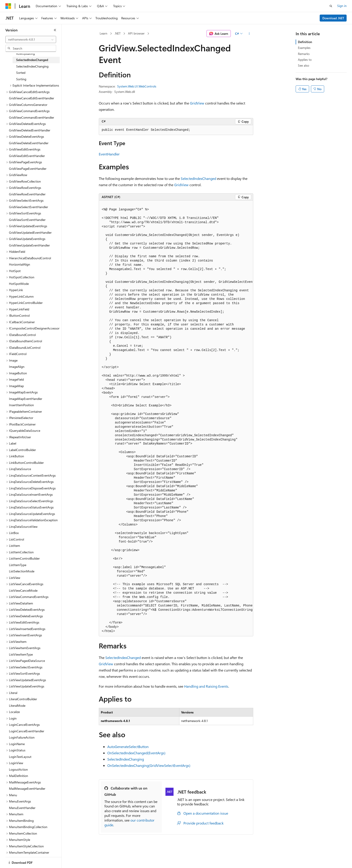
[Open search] (331, 6)
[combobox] (31, 39)
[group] (176, 418)
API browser (136, 33)
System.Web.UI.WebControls (137, 86)
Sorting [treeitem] (21, 79)
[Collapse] (55, 30)
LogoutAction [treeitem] (18, 769)
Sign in (342, 6)
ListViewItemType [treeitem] (21, 654)
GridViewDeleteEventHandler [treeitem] (29, 143)
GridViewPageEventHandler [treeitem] (28, 169)
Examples (304, 48)
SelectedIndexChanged (198, 178)
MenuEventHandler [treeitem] (22, 808)
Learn (103, 33)
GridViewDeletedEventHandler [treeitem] (30, 130)
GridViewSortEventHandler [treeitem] (27, 220)
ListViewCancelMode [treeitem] (23, 590)
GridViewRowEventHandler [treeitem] (27, 194)
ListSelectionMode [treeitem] (22, 571)
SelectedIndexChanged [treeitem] (32, 60)
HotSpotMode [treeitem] (19, 284)
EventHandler (109, 154)
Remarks (304, 54)
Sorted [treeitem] (21, 73)
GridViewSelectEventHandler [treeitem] (29, 207)
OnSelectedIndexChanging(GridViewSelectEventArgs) (149, 765)
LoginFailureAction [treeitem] (22, 737)
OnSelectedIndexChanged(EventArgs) (136, 753)
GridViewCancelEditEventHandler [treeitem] (32, 98)
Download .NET (333, 18)
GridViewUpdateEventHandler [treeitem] (29, 245)
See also (304, 65)
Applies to (305, 60)
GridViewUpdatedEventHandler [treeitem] (30, 232)
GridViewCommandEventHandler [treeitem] (32, 117)
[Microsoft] (8, 6)
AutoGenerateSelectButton (128, 747)
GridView (197, 103)
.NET (118, 33)
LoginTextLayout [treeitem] (20, 757)
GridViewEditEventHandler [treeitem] (27, 156)
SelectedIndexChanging (126, 759)
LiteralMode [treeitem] (17, 706)
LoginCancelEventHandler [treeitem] (27, 731)
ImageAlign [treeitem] (17, 367)
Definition (305, 42)
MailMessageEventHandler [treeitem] (27, 788)
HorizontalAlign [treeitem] (20, 264)
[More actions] (249, 34)
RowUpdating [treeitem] (25, 53)
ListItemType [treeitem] (18, 565)
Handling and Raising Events (206, 686)
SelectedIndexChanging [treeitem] (32, 66)
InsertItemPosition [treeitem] (21, 405)
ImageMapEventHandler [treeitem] (26, 399)
